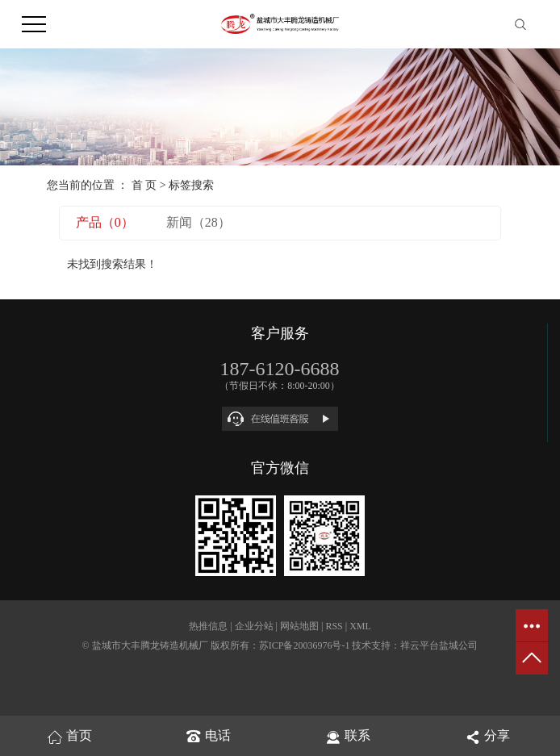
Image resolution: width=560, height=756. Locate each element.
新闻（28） (199, 222)
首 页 (144, 185)
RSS (334, 626)
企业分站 (254, 626)
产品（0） (105, 222)
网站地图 (299, 626)
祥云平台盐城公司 (439, 645)
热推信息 (208, 626)
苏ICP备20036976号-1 (305, 645)
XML (360, 626)
